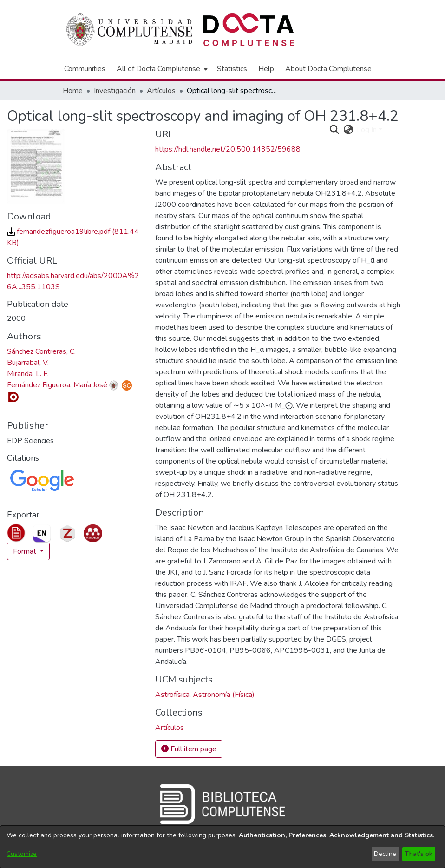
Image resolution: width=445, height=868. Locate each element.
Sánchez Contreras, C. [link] (41, 351)
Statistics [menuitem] (232, 69)
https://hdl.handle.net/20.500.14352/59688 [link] (228, 149)
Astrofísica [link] (172, 695)
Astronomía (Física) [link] (224, 695)
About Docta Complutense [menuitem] (328, 69)
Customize (22, 854)
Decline (385, 854)
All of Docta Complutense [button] (158, 69)
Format (26, 551)
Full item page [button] (189, 749)
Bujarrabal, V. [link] (28, 363)
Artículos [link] (161, 91)
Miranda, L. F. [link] (28, 374)
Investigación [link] (115, 91)
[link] (170, 728)
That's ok (419, 854)
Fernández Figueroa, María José (57, 385)
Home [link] (73, 91)
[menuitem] (161, 69)
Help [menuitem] (266, 69)
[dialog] (222, 847)
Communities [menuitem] (85, 69)
